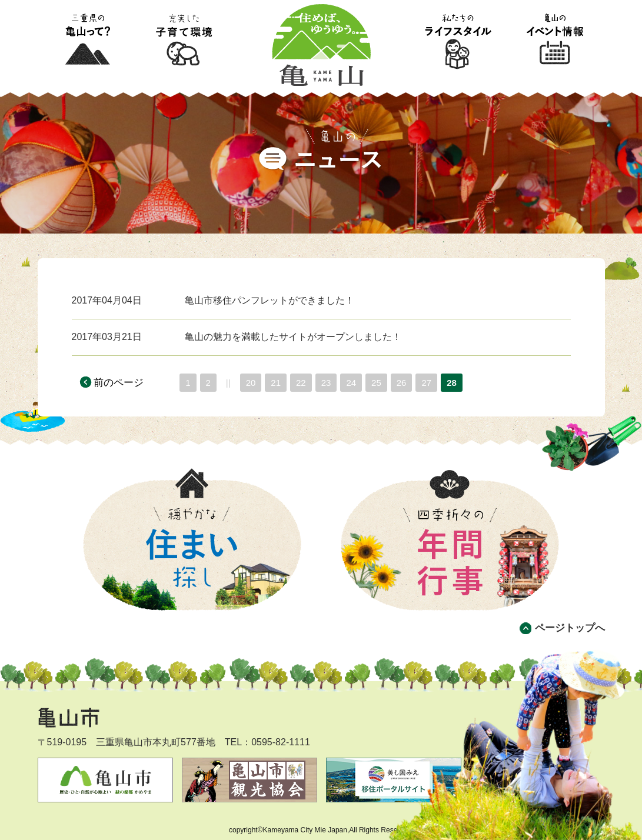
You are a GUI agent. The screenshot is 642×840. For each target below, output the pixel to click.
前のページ (119, 383)
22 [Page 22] (301, 383)
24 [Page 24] (351, 383)
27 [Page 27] (426, 383)
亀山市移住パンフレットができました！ (270, 300)
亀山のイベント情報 (555, 41)
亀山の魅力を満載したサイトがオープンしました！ (293, 337)
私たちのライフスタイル (458, 41)
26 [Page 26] (402, 383)
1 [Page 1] (188, 383)
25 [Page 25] (376, 383)
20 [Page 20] (251, 383)
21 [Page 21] (276, 383)
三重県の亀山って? (87, 41)
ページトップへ (570, 628)
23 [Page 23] (326, 383)
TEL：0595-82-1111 (267, 742)
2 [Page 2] (208, 383)
